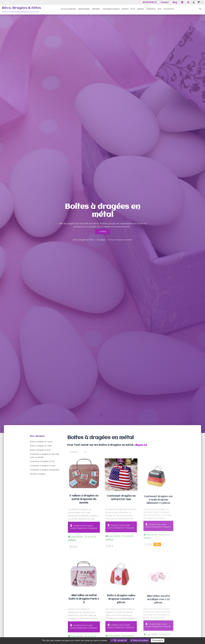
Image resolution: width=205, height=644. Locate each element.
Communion (151, 9)
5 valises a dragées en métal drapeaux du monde (84, 502)
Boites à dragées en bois (40, 450)
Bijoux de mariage (69, 9)
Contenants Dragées (111, 9)
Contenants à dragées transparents (45, 470)
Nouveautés (169, 9)
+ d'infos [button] (102, 232)
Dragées (125, 9)
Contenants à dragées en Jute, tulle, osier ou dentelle (45, 456)
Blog (175, 2)
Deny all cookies (139, 640)
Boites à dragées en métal (41, 446)
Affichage (74, 452)
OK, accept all (119, 640)
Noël (160, 9)
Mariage (141, 9)
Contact (165, 2)
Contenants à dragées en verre (43, 466)
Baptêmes (96, 9)
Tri (85, 452)
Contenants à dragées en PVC (42, 461)
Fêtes (133, 9)
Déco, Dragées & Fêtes (21, 8)
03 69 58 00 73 (150, 2)
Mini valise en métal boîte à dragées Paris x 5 (84, 602)
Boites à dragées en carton (41, 442)
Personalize (158, 640)
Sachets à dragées (38, 474)
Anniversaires (84, 9)
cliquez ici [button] (133, 444)
